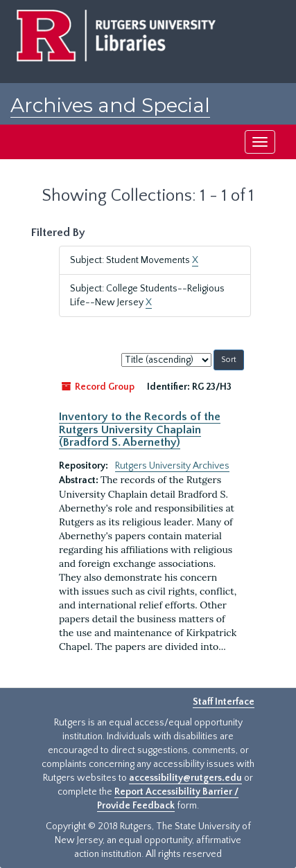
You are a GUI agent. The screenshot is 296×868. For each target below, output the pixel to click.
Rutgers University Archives (172, 466)
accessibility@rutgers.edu (185, 778)
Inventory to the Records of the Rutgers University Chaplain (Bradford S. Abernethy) (140, 430)
